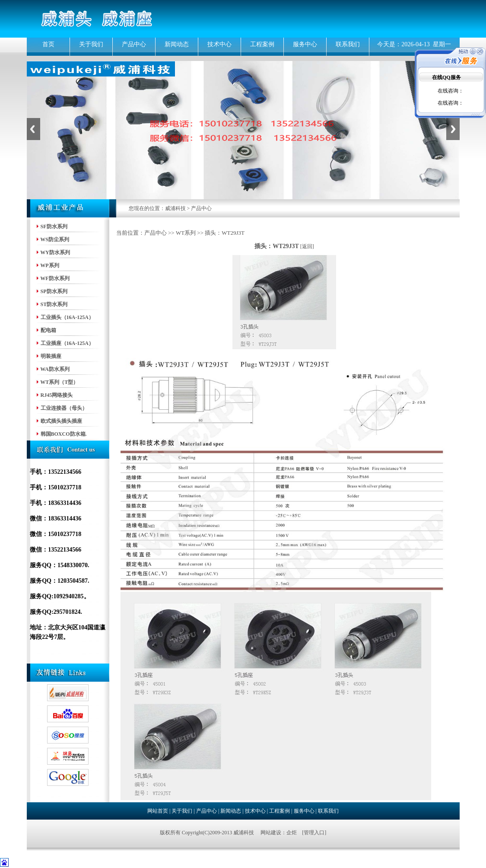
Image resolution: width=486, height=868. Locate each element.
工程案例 (262, 44)
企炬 (292, 833)
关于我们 (91, 44)
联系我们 (348, 44)
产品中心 (134, 44)
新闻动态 (177, 44)
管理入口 (314, 833)
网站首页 (158, 811)
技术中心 (219, 44)
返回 (307, 246)
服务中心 (305, 44)
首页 (48, 44)
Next (453, 129)
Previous (33, 129)
